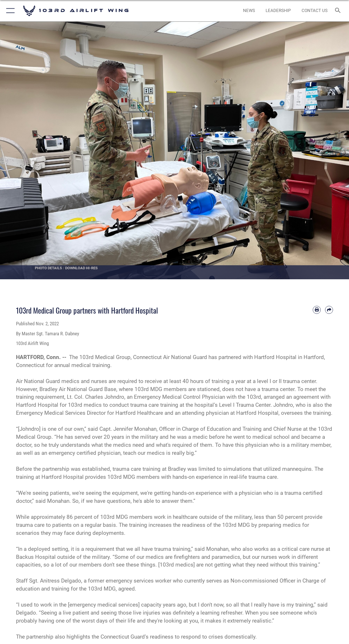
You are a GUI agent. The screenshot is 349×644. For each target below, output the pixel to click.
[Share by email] (329, 310)
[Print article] (317, 310)
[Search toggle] (339, 11)
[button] (9, 11)
